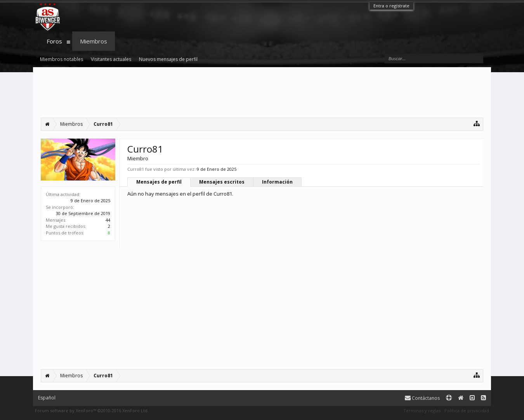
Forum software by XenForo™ (92, 410)
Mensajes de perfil (159, 182)
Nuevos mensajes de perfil (168, 59)
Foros (54, 41)
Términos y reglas (422, 410)
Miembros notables (62, 59)
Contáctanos (422, 398)
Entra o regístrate (391, 6)
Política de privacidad (467, 410)
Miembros (94, 41)
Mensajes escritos (222, 182)
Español (47, 398)
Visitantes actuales (111, 59)
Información (277, 182)
